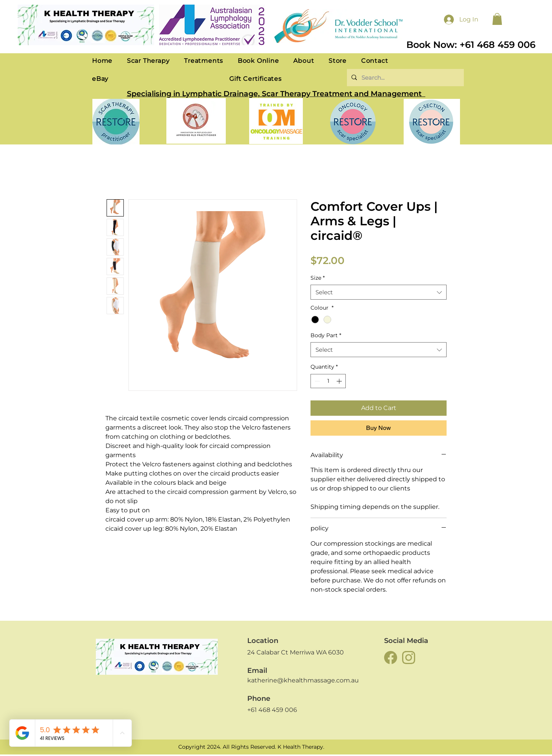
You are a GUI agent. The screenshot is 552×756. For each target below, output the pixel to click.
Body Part (326, 335)
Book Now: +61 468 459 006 (471, 45)
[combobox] (379, 292)
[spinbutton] (328, 381)
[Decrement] (316, 381)
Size (318, 278)
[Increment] (340, 381)
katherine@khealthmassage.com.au (303, 680)
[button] (497, 19)
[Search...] (405, 78)
